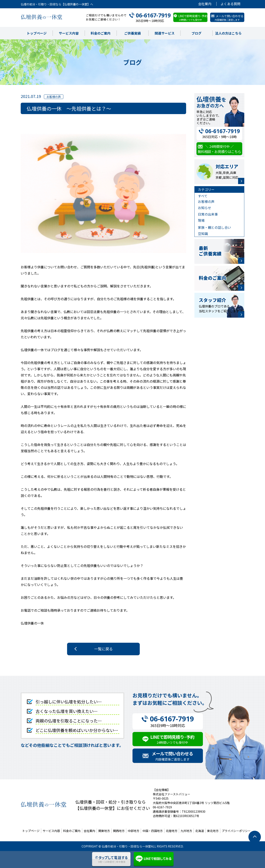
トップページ (37, 33)
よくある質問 (230, 4)
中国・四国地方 (153, 831)
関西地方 (119, 831)
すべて (203, 196)
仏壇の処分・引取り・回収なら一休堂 (126, 846)
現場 (201, 220)
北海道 (200, 831)
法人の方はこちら (228, 33)
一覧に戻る (104, 649)
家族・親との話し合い (214, 227)
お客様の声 (206, 201)
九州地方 (186, 831)
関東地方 (104, 831)
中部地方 (134, 831)
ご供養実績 (132, 33)
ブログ (196, 33)
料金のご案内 (101, 33)
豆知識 (203, 234)
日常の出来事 (208, 214)
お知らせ (205, 208)
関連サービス (165, 33)
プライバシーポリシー (236, 831)
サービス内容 (69, 33)
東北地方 (213, 831)
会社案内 (205, 4)
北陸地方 (172, 831)
